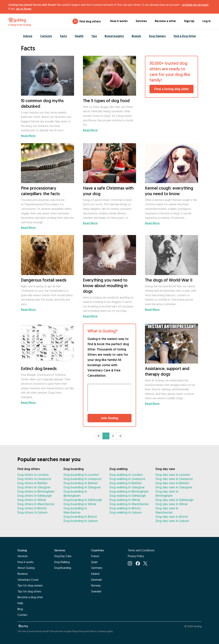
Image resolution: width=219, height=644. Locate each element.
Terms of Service (98, 631)
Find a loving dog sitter (171, 89)
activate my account (195, 5)
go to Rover (24, 9)
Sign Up (189, 21)
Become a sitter (165, 21)
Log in (207, 21)
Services (141, 21)
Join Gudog (109, 418)
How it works (119, 21)
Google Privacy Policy (74, 631)
